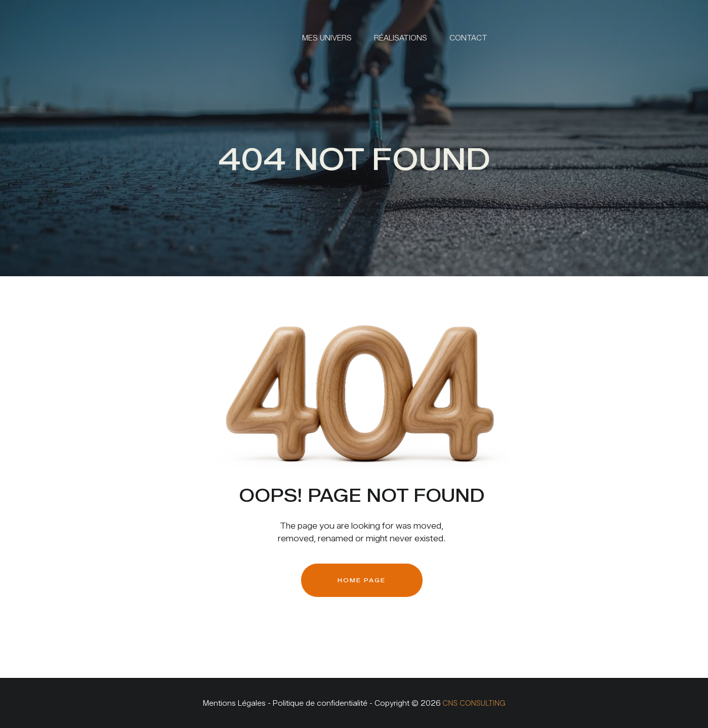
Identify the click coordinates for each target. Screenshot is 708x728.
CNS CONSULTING (474, 703)
